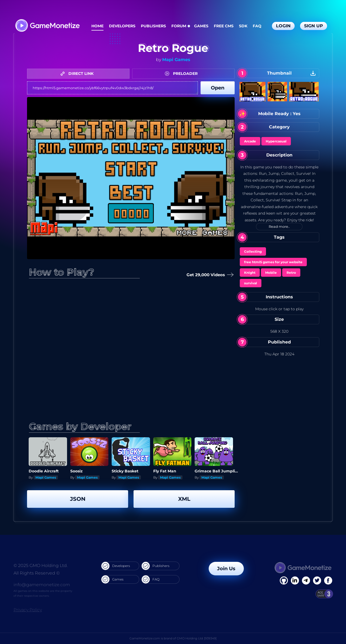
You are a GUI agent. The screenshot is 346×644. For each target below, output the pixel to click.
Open (218, 88)
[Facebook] (284, 580)
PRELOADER (183, 74)
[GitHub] (328, 580)
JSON (78, 499)
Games (201, 26)
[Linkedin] (306, 580)
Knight (250, 273)
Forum (179, 26)
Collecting (253, 251)
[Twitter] (317, 580)
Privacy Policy (28, 610)
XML (184, 499)
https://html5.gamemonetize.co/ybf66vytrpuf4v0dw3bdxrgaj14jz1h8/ (112, 88)
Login (283, 26)
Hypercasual (276, 141)
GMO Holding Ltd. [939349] (197, 638)
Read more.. (279, 226)
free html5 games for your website (273, 262)
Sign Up (314, 26)
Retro (291, 273)
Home (97, 26)
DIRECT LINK (78, 74)
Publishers (153, 26)
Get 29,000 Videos (208, 275)
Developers (122, 26)
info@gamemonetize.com (42, 585)
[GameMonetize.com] (47, 26)
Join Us (226, 569)
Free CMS (224, 26)
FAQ (257, 26)
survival (251, 283)
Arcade (250, 141)
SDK (243, 26)
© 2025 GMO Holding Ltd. (41, 565)
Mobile (271, 273)
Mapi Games (176, 60)
